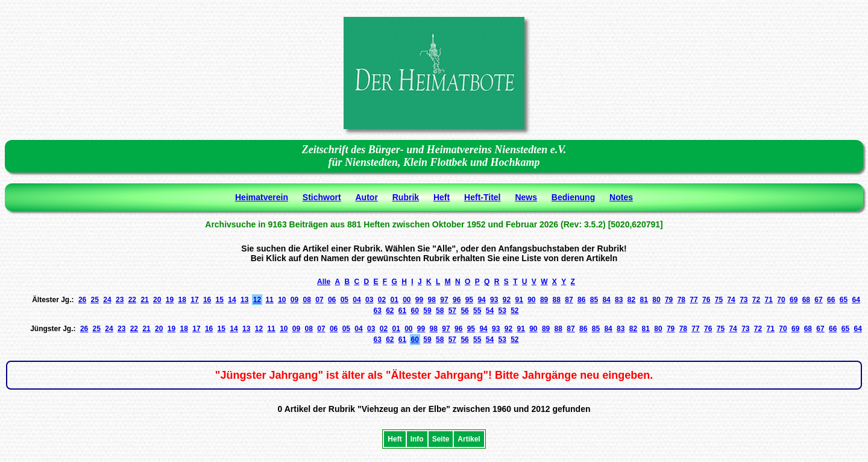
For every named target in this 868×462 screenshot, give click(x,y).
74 (731, 300)
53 (502, 311)
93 (494, 300)
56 (464, 311)
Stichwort (322, 197)
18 (182, 300)
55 (477, 311)
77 (693, 300)
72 (756, 300)
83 (619, 300)
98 (432, 300)
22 (132, 300)
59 (427, 311)
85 (594, 300)
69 (794, 300)
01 (394, 300)
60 (415, 311)
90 (531, 300)
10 (282, 300)
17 (194, 300)
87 (569, 300)
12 (257, 300)
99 (419, 300)
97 (444, 300)
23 (120, 300)
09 (294, 300)
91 (519, 300)
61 (402, 311)
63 (377, 311)
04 (357, 300)
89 (544, 300)
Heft (442, 197)
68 (806, 300)
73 (744, 300)
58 (440, 311)
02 (382, 300)
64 (856, 300)
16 (207, 300)
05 (344, 300)
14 (232, 300)
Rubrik (406, 197)
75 (719, 300)
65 (844, 300)
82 (631, 300)
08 (307, 300)
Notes (621, 197)
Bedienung (573, 197)
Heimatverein (262, 197)
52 (514, 311)
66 (831, 300)
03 (369, 300)
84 (606, 300)
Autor (367, 197)
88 (557, 300)
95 (469, 300)
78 (681, 300)
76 (706, 300)
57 (452, 311)
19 (170, 300)
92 (507, 300)
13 (244, 300)
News (526, 197)
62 (390, 311)
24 (107, 300)
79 (669, 300)
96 (457, 300)
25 (95, 300)
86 (581, 300)
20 (157, 300)
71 (769, 300)
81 (644, 300)
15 (220, 300)
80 (656, 300)
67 (818, 300)
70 (781, 300)
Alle (324, 282)
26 (82, 300)
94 (481, 300)
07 (319, 300)
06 (332, 300)
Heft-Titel (482, 197)
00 (407, 300)
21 (144, 300)
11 (269, 300)
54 (490, 311)
